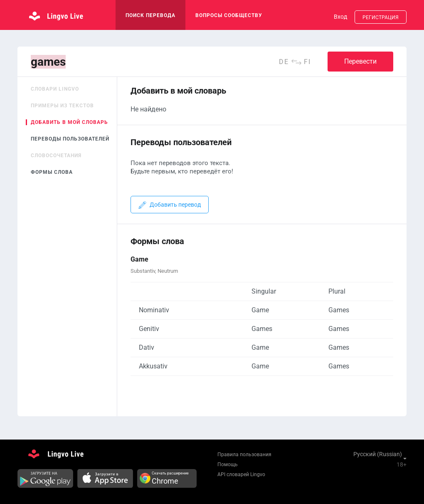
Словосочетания (56, 156)
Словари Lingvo (55, 89)
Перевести (360, 61)
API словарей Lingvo (241, 474)
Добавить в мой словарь (69, 122)
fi (307, 62)
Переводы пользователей (70, 139)
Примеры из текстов (62, 106)
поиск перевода (150, 15)
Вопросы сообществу (229, 15)
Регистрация (381, 17)
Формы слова (52, 172)
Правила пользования (244, 455)
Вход (340, 17)
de (284, 62)
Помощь (228, 464)
